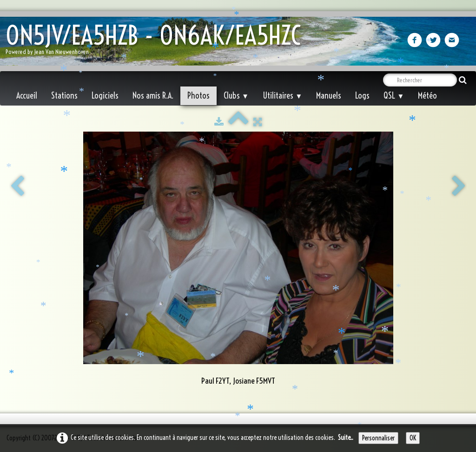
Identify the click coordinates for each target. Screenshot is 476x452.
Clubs (236, 96)
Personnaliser (378, 438)
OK (413, 438)
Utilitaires (282, 96)
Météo (427, 96)
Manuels (329, 96)
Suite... (346, 438)
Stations (64, 96)
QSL (394, 96)
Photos (198, 96)
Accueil (27, 96)
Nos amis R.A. (153, 96)
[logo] (157, 42)
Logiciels (105, 96)
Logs (362, 96)
